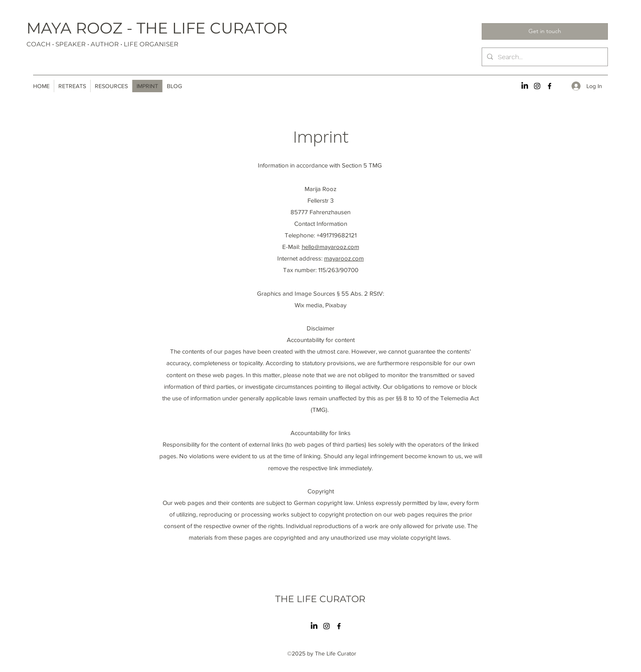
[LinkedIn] (525, 86)
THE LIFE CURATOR (320, 599)
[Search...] (544, 57)
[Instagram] (537, 86)
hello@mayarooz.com (330, 247)
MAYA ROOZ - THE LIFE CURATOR (157, 28)
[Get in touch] (545, 31)
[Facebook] (550, 86)
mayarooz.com (344, 258)
